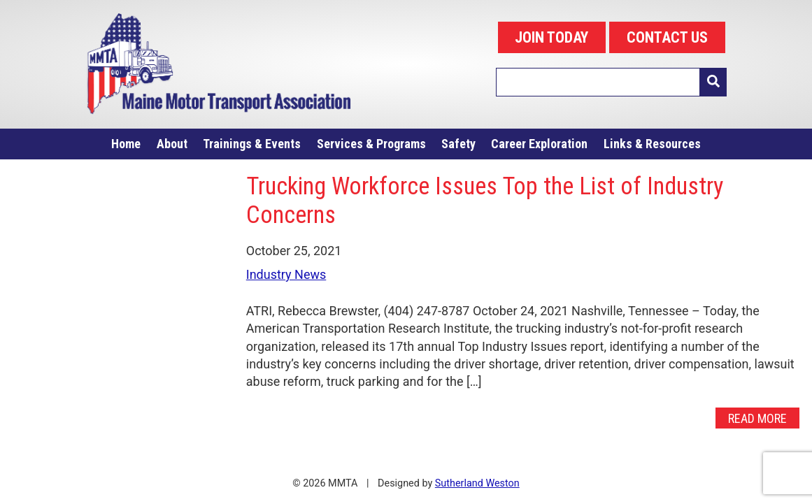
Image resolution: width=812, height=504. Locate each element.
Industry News (286, 274)
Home (126, 144)
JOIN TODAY (551, 37)
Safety (458, 144)
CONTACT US (667, 37)
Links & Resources (652, 144)
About (172, 144)
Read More (757, 418)
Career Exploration (539, 144)
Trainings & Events (252, 144)
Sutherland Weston (477, 483)
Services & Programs (371, 144)
